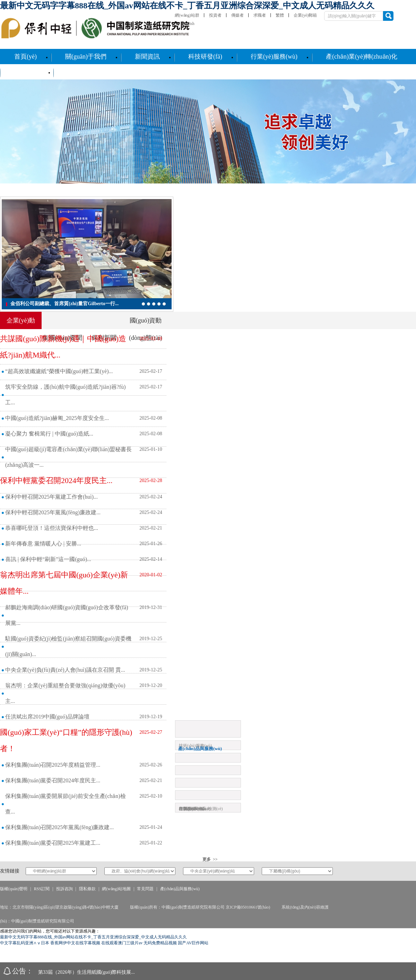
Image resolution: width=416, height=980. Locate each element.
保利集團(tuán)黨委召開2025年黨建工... (53, 843)
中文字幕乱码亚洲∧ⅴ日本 (25, 943)
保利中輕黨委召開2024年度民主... (56, 480)
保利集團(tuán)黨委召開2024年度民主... (53, 780)
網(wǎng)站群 (187, 15)
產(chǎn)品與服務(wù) (180, 889)
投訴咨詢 (64, 889)
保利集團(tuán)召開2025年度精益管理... (53, 765)
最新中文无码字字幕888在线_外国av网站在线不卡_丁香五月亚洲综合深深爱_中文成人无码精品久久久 (187, 6)
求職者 (260, 15)
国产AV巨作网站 (193, 943)
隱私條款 (87, 889)
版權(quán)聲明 (14, 889)
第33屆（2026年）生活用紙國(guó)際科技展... (86, 972)
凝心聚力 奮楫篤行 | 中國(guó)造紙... (49, 434)
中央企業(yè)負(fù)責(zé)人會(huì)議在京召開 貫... (65, 670)
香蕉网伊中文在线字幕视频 (75, 943)
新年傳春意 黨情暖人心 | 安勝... (43, 544)
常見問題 (145, 889)
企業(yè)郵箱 (305, 15)
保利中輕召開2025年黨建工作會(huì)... (51, 497)
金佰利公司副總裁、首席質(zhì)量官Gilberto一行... (64, 304)
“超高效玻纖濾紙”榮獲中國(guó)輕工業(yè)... (59, 371)
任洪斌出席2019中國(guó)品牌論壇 (47, 717)
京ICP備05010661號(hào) (248, 907)
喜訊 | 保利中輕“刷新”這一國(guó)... (48, 559)
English (188, 24)
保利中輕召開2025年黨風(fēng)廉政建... (53, 512)
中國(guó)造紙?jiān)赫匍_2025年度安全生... (57, 418)
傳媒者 (237, 15)
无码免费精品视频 (160, 943)
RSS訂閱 (42, 889)
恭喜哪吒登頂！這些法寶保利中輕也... (52, 528)
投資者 (215, 15)
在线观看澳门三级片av (122, 943)
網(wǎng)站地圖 (116, 889)
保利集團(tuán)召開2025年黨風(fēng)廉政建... (59, 827)
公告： (23, 971)
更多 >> (210, 859)
